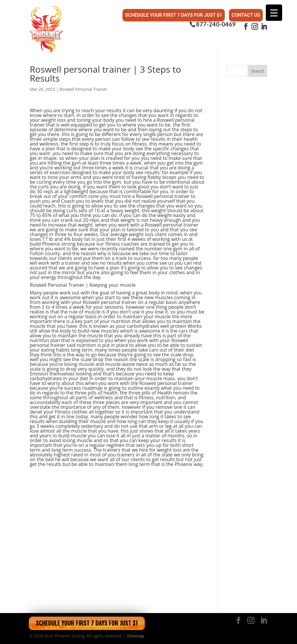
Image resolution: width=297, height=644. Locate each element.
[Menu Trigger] (274, 13)
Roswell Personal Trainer (83, 89)
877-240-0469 (216, 24)
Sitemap (135, 636)
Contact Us (246, 15)
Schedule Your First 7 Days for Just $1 (174, 15)
